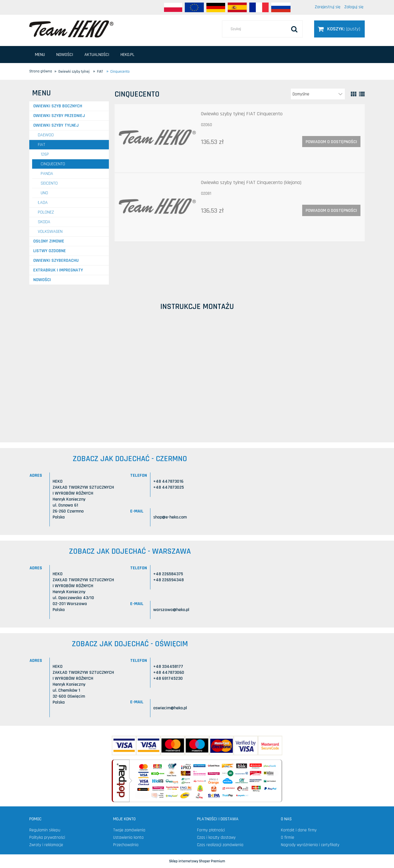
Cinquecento (53, 164)
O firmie (288, 837)
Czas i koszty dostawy (216, 837)
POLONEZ (46, 212)
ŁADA (43, 203)
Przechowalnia (126, 845)
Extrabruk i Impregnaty (58, 270)
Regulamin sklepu (45, 830)
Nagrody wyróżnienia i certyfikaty (310, 845)
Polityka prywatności (47, 837)
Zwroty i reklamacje (46, 845)
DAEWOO (46, 135)
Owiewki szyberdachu (56, 261)
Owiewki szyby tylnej (56, 125)
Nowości (42, 280)
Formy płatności (211, 830)
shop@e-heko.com (170, 517)
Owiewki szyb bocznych (58, 106)
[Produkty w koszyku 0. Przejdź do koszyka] (339, 29)
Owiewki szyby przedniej (59, 116)
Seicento (49, 183)
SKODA (44, 222)
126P (45, 154)
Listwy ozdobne (50, 251)
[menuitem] (40, 55)
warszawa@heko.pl (171, 610)
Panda (47, 174)
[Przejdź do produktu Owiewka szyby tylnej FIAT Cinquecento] (157, 139)
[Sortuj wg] (318, 94)
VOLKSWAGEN (50, 232)
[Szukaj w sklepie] (262, 29)
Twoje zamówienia (129, 830)
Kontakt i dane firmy (299, 830)
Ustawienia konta (128, 837)
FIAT (42, 145)
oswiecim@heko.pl (170, 708)
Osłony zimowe (49, 241)
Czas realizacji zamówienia (220, 845)
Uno (44, 193)
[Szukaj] (294, 29)
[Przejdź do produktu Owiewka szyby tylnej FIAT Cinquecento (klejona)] (157, 207)
